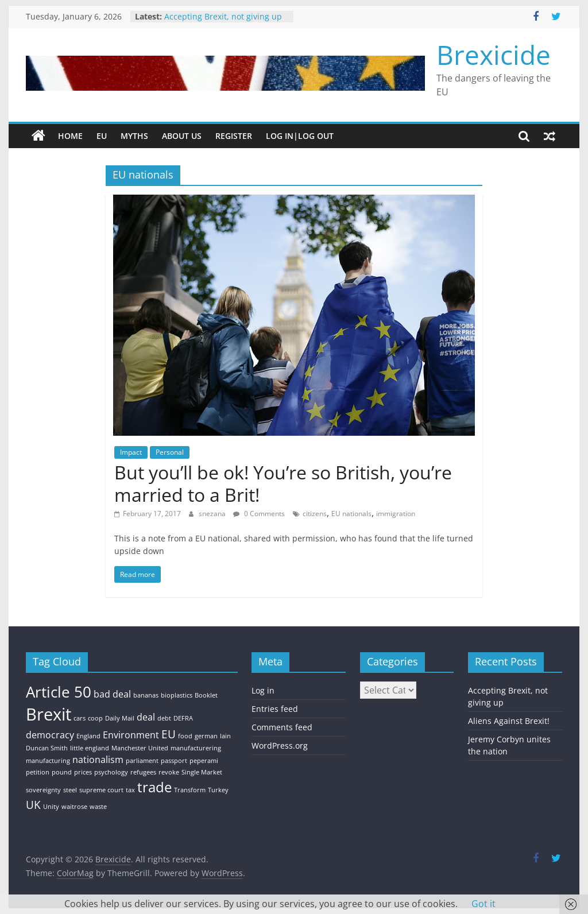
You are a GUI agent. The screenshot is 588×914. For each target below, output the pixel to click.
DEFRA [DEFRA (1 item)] (183, 718)
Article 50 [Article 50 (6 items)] (59, 692)
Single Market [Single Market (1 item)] (202, 772)
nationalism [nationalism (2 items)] (98, 760)
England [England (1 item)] (88, 736)
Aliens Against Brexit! (509, 721)
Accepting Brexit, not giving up (223, 16)
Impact (131, 452)
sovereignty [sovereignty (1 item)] (43, 790)
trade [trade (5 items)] (154, 787)
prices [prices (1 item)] (83, 772)
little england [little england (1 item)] (90, 748)
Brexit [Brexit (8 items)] (49, 714)
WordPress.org (280, 745)
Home (70, 136)
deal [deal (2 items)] (146, 717)
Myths (134, 136)
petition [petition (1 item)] (38, 772)
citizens (315, 514)
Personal (170, 452)
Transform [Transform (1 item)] (190, 790)
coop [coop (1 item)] (95, 718)
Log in (263, 690)
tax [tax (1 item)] (130, 790)
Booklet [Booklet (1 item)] (206, 695)
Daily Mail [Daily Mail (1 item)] (120, 718)
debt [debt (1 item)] (164, 718)
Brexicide (494, 55)
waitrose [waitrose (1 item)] (74, 807)
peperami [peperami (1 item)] (204, 761)
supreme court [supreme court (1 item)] (101, 790)
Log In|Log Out (300, 136)
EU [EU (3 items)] (169, 734)
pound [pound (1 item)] (62, 772)
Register (234, 136)
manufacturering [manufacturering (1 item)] (196, 748)
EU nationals (351, 514)
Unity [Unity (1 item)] (51, 807)
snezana (213, 514)
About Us (182, 136)
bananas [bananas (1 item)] (146, 695)
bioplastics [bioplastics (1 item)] (177, 695)
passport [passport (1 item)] (174, 761)
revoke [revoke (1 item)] (169, 772)
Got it (483, 904)
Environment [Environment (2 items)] (131, 735)
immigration (396, 514)
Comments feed (282, 727)
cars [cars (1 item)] (80, 718)
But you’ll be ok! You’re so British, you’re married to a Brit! (283, 483)
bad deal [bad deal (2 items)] (112, 694)
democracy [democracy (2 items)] (50, 735)
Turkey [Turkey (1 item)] (218, 790)
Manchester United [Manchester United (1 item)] (140, 748)
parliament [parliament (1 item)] (142, 761)
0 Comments (259, 514)
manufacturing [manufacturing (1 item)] (48, 761)
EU (102, 136)
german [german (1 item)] (206, 736)
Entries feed (275, 709)
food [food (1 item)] (185, 736)
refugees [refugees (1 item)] (143, 772)
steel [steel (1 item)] (70, 790)
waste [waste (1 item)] (98, 807)
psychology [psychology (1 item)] (111, 772)
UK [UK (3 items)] (33, 805)
